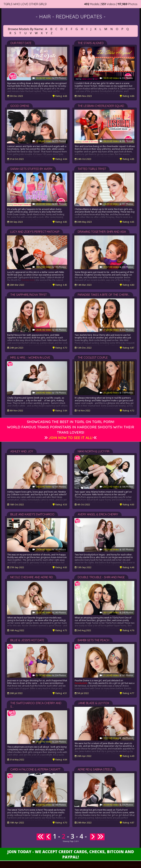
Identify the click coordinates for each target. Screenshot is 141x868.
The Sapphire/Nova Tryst (29, 295)
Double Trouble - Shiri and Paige (101, 577)
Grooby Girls (28, 280)
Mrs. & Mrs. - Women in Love (30, 358)
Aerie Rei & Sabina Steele (95, 769)
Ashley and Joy (22, 451)
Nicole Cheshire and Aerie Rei (32, 577)
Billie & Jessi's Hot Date (27, 640)
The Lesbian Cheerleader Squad (101, 106)
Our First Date (21, 43)
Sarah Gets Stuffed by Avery (31, 169)
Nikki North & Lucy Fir (94, 451)
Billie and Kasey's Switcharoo (32, 514)
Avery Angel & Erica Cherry (98, 514)
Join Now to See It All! (71, 438)
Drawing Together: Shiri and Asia (102, 232)
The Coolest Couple (93, 358)
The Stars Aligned (91, 43)
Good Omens (20, 106)
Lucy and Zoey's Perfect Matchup (35, 232)
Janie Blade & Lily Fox (93, 703)
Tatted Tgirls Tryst (92, 169)
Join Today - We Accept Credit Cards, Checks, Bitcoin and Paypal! (71, 854)
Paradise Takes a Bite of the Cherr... (104, 295)
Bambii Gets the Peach (93, 640)
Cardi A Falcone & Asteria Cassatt (35, 769)
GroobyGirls (81, 683)
